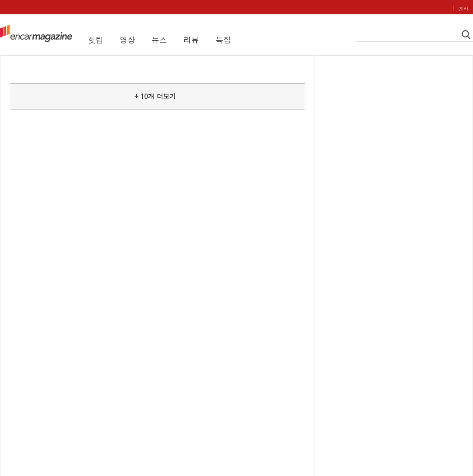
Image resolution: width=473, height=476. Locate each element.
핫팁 (96, 40)
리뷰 (191, 40)
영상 (127, 40)
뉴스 (159, 40)
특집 (223, 40)
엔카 (463, 9)
